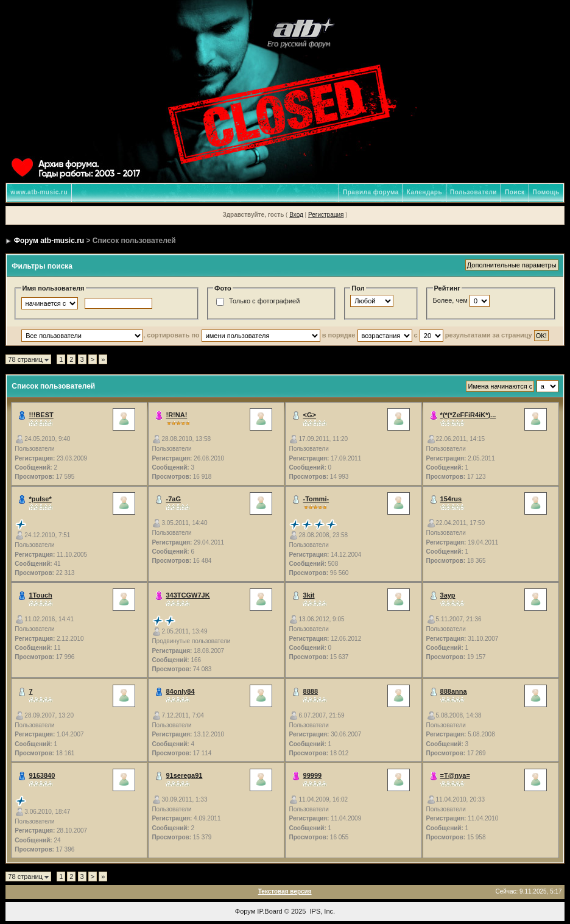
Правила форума (371, 192)
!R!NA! (176, 415)
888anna (454, 691)
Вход (296, 215)
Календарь (424, 192)
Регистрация (326, 215)
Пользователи (473, 192)
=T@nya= (455, 775)
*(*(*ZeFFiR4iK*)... (468, 415)
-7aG (173, 499)
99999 (313, 775)
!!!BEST (41, 415)
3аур (448, 595)
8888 (311, 691)
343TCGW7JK (188, 595)
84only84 (180, 691)
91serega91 (184, 775)
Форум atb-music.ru (49, 241)
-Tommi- (316, 499)
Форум (245, 911)
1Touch (40, 595)
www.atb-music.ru (39, 192)
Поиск (515, 192)
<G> (310, 415)
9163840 (42, 775)
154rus (451, 499)
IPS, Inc (322, 911)
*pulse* (40, 499)
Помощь (546, 192)
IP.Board (269, 911)
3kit (309, 595)
